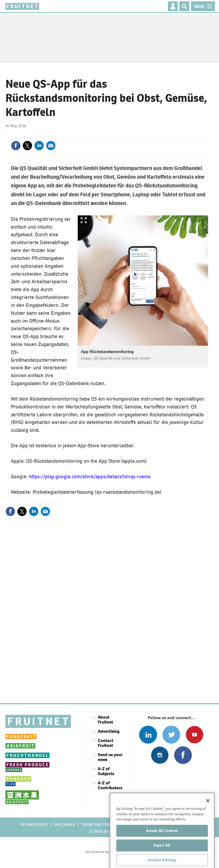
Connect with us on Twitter (171, 735)
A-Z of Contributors (110, 785)
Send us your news (110, 757)
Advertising (109, 731)
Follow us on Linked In (148, 735)
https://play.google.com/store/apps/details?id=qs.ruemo (90, 477)
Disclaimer (65, 825)
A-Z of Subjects (106, 771)
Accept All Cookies (162, 850)
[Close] (208, 820)
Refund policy (34, 825)
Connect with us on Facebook (183, 755)
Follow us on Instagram (160, 755)
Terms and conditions (103, 825)
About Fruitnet (105, 720)
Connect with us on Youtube (194, 735)
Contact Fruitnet (106, 743)
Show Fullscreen (84, 220)
